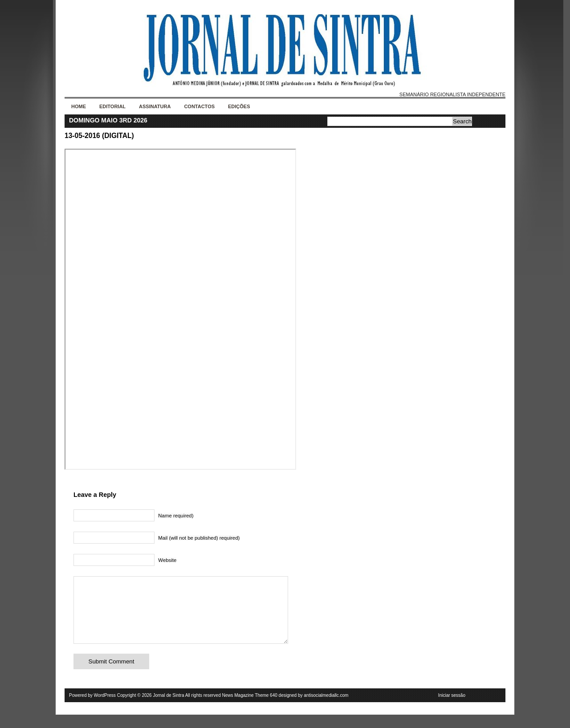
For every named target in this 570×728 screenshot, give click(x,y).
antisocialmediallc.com (326, 709)
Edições (239, 106)
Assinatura (155, 106)
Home (79, 106)
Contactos (199, 106)
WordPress (105, 709)
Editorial (112, 106)
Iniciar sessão (452, 709)
